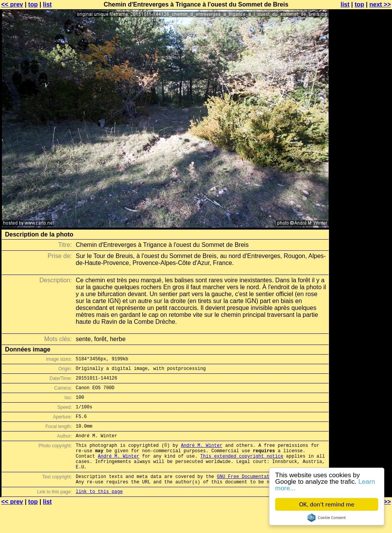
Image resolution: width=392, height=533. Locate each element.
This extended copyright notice (242, 470)
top (33, 4)
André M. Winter (202, 457)
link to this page (99, 511)
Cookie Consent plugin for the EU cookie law (327, 518)
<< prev (12, 4)
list (47, 4)
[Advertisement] (361, 190)
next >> (380, 4)
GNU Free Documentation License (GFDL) (268, 494)
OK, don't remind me (327, 504)
